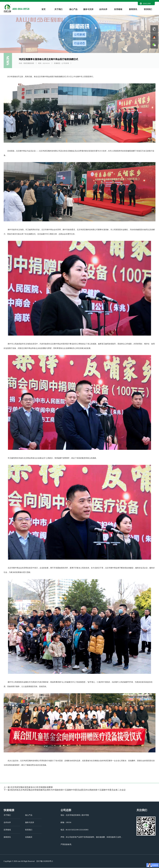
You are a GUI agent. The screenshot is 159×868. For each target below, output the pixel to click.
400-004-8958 (21, 9)
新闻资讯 (133, 9)
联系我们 (148, 9)
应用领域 (118, 9)
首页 (44, 9)
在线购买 (29, 837)
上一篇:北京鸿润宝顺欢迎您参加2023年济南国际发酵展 (28, 787)
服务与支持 (88, 9)
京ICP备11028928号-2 (44, 861)
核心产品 (73, 9)
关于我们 (58, 9)
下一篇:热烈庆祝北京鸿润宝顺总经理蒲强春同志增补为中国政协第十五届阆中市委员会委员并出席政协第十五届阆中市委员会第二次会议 (65, 790)
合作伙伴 (103, 9)
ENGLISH (147, 4)
